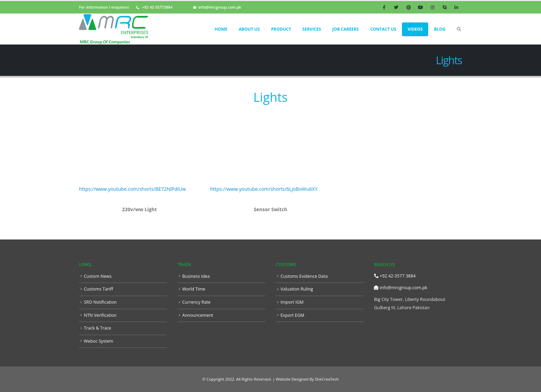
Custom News (98, 276)
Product (281, 29)
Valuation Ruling (297, 289)
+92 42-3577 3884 (395, 276)
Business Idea (196, 276)
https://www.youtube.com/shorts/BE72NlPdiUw (132, 189)
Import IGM (292, 302)
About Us (249, 29)
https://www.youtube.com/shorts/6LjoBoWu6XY (264, 189)
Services (312, 29)
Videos (415, 29)
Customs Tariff (99, 289)
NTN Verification (100, 315)
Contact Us (383, 29)
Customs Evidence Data (304, 276)
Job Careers (346, 29)
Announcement (198, 315)
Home (221, 29)
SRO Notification (100, 302)
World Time (194, 289)
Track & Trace (98, 328)
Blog (440, 29)
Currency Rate (196, 302)
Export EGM (292, 315)
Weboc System (99, 341)
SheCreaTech (326, 379)
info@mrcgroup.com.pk (401, 288)
